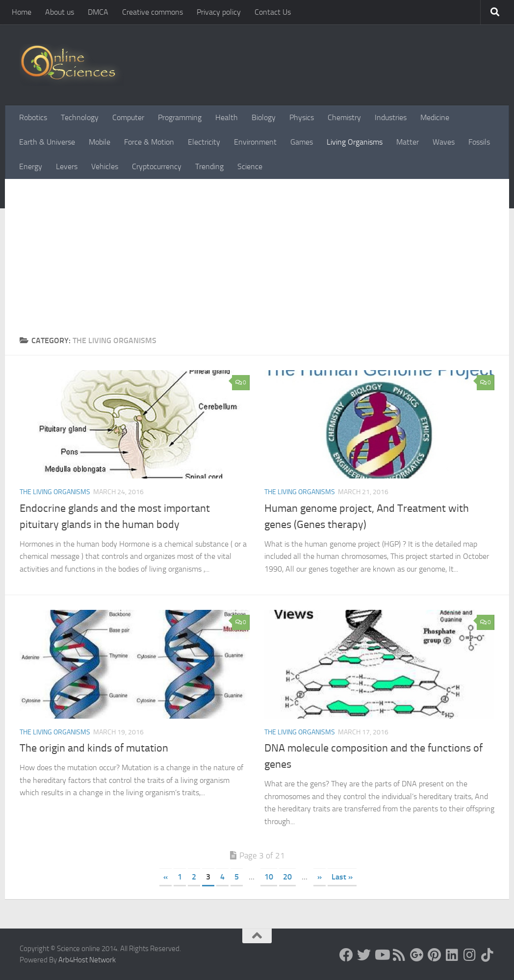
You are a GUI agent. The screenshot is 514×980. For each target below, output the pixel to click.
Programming (180, 117)
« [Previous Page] (166, 877)
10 (269, 877)
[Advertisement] (257, 261)
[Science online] (346, 955)
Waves (444, 142)
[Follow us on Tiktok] (488, 955)
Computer (128, 117)
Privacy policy (219, 12)
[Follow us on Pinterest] (435, 955)
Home (22, 12)
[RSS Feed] (399, 955)
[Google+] (417, 955)
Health (227, 117)
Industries (391, 117)
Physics (302, 117)
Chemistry (344, 117)
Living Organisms (355, 142)
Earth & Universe (47, 142)
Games (302, 142)
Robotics (33, 117)
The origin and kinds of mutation (94, 748)
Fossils (479, 142)
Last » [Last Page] (342, 877)
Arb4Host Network (87, 960)
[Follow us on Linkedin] (452, 955)
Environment (255, 142)
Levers (67, 166)
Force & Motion (149, 142)
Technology (80, 117)
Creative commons (153, 12)
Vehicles (105, 166)
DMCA (98, 12)
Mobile (100, 142)
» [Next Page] (320, 877)
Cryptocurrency (157, 166)
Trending (209, 166)
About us (60, 12)
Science (250, 166)
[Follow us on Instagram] (470, 955)
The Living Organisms (55, 492)
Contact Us (273, 12)
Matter (408, 142)
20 (287, 877)
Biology (264, 117)
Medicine (435, 117)
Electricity (204, 142)
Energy (31, 166)
